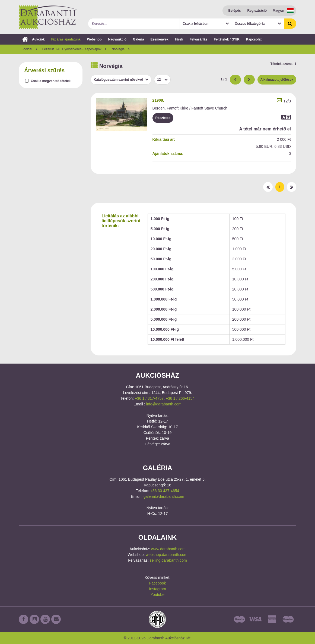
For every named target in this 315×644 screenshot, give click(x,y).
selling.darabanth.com (168, 560)
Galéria (139, 39)
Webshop (94, 39)
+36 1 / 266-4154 (180, 398)
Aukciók (33, 39)
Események (160, 39)
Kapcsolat (254, 39)
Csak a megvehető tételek (51, 81)
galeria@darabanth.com (164, 496)
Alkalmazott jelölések (277, 80)
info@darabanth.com (164, 404)
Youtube (157, 595)
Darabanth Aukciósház (49, 17)
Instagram (157, 589)
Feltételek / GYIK (227, 39)
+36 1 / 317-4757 (149, 398)
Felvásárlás (198, 39)
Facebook (157, 583)
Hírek (179, 39)
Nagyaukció (117, 39)
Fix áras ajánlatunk (66, 39)
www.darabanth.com (168, 549)
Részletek (163, 118)
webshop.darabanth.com (166, 555)
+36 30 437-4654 (165, 491)
